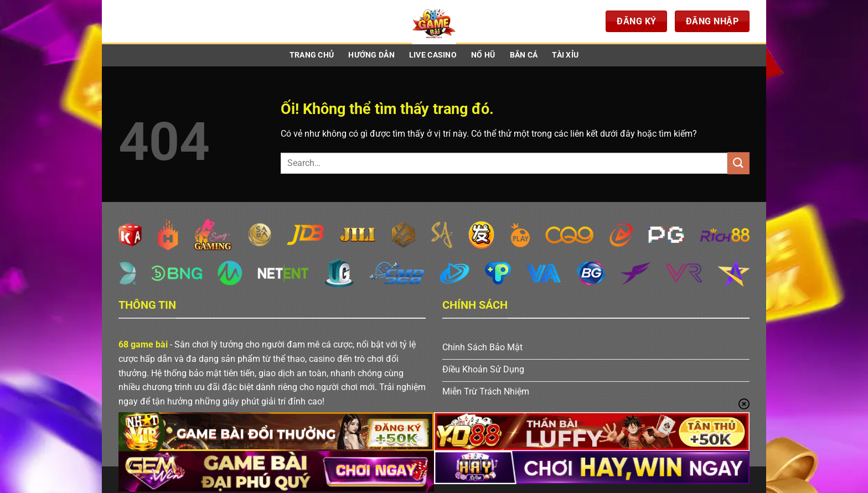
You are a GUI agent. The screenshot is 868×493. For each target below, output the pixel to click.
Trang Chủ (312, 55)
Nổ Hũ (483, 55)
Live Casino (433, 55)
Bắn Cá (524, 55)
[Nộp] (738, 163)
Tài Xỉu (565, 55)
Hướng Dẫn (371, 55)
